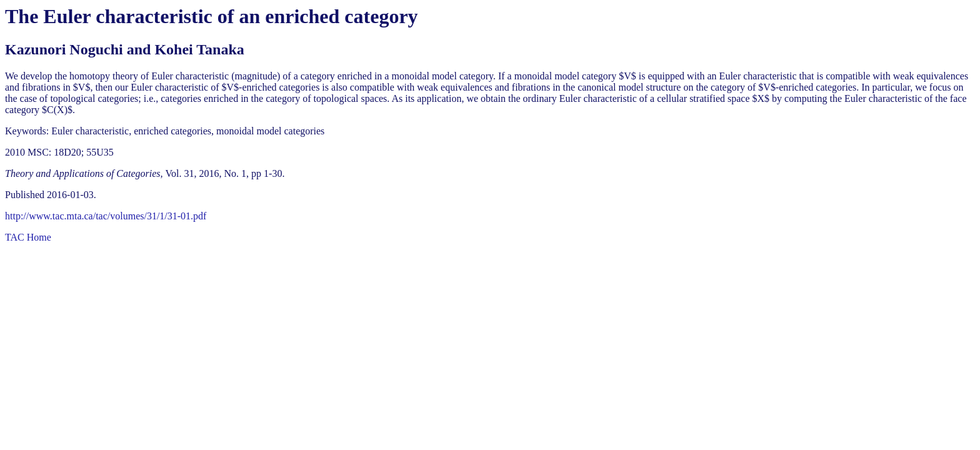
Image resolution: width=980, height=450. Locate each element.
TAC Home (28, 237)
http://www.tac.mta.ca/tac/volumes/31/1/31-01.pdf (106, 216)
